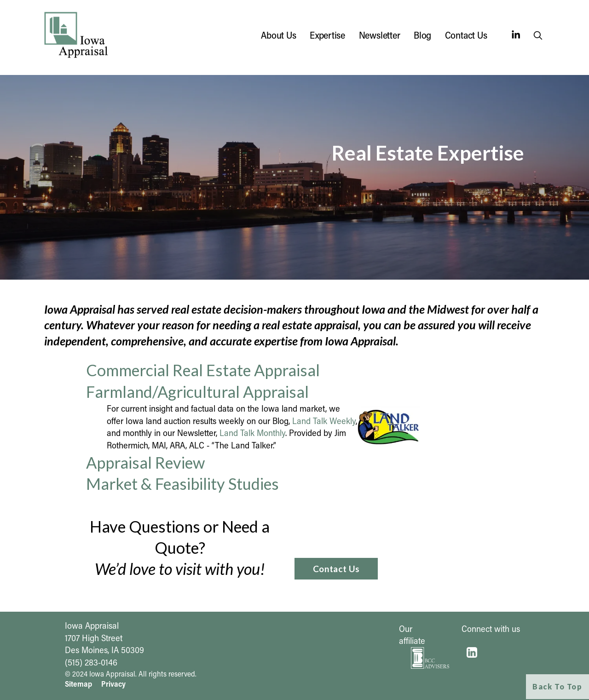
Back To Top (557, 686)
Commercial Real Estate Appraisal (203, 370)
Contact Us (466, 35)
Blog (422, 35)
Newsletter (380, 35)
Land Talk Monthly (252, 433)
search (539, 37)
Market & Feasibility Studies (182, 484)
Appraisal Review (145, 462)
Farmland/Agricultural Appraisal (197, 392)
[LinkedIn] (516, 35)
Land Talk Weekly (324, 421)
